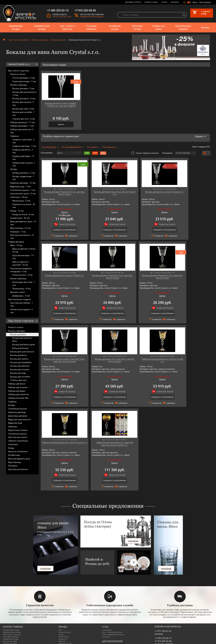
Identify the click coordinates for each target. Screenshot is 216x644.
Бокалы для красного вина (22, 339)
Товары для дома (158, 27)
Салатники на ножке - (24, 206)
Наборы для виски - (23, 122)
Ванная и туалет (18, 292)
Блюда (11, 448)
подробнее (45, 548)
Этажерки (13, 466)
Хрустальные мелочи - (22, 237)
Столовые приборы (91, 27)
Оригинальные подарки (183, 27)
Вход (195, 2)
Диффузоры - (21, 296)
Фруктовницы (15, 462)
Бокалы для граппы (19, 359)
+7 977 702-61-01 (163, 611)
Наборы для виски (17, 384)
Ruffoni (61, 632)
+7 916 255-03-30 (163, 621)
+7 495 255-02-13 (163, 618)
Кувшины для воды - (23, 183)
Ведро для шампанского (19, 419)
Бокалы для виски (18, 355)
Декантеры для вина (18, 416)
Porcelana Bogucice (66, 628)
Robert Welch (64, 630)
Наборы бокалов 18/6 (18, 398)
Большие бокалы (20, 348)
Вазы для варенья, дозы (19, 459)
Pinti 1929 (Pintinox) (66, 625)
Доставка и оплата (133, 2)
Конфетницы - (20, 218)
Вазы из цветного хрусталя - (20, 263)
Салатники (13, 444)
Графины (14, 136)
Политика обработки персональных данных (120, 633)
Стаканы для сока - (24, 119)
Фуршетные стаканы (18, 430)
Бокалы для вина (58, 40)
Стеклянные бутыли (17, 409)
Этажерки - (18, 232)
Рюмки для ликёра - (24, 81)
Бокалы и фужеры (40, 40)
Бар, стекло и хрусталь (67, 27)
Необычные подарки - (21, 311)
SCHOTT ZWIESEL (65, 634)
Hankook (62, 621)
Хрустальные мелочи (18, 469)
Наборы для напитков (18, 394)
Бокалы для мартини (20, 366)
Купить (61, 124)
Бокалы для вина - (23, 88)
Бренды (205, 27)
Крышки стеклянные (18, 451)
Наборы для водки (17, 391)
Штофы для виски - (24, 173)
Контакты (175, 2)
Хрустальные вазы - (23, 257)
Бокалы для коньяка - (23, 104)
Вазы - (16, 245)
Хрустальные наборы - (22, 304)
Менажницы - (21, 201)
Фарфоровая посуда (16, 27)
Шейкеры (13, 426)
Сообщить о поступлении (61, 230)
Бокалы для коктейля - (23, 114)
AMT (60, 610)
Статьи (164, 2)
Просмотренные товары (112, 636)
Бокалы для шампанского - (24, 94)
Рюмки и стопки (18, 74)
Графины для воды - (24, 146)
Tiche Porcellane (65, 639)
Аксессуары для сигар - (24, 284)
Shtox (61, 637)
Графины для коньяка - (24, 164)
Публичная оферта (110, 631)
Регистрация (205, 2)
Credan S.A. (63, 619)
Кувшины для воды (17, 412)
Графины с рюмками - (23, 141)
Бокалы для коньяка (20, 369)
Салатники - (19, 197)
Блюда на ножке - (23, 214)
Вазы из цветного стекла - (24, 250)
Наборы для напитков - (22, 131)
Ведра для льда (15, 423)
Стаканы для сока (18, 380)
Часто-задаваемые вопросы (113, 614)
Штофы (14, 169)
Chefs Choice (64, 616)
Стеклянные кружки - (23, 190)
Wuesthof (62, 641)
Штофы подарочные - (23, 178)
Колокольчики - (22, 275)
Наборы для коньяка (18, 387)
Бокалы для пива (18, 373)
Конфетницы (14, 455)
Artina (61, 614)
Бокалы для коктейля (20, 377)
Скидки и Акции (151, 2)
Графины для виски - (23, 151)
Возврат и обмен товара (112, 629)
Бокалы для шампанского (22, 352)
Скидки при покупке (64, 224)
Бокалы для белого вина (24, 345)
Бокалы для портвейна (21, 362)
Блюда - (17, 211)
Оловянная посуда (115, 27)
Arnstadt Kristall (65, 612)
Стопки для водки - (24, 78)
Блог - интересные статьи (112, 612)
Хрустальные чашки (18, 437)
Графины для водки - (23, 158)
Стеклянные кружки (17, 434)
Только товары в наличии (145, 153)
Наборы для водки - (22, 126)
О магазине (107, 610)
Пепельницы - (22, 289)
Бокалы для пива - (23, 109)
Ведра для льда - (20, 186)
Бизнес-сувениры (18, 278)
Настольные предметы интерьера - (21, 270)
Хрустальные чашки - (23, 194)
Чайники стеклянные (18, 441)
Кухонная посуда (137, 27)
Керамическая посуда (42, 27)
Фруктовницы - (21, 228)
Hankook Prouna (65, 623)
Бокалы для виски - (24, 98)
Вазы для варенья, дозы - (23, 223)
